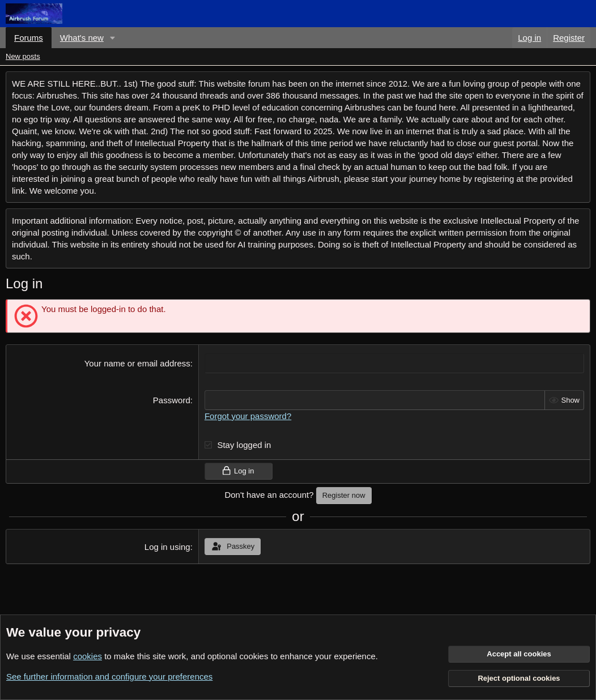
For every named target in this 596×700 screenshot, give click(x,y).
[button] (113, 38)
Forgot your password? (248, 416)
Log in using (167, 547)
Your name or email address (137, 363)
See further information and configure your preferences (109, 676)
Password (172, 400)
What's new (82, 38)
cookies (88, 656)
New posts (23, 56)
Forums (29, 38)
